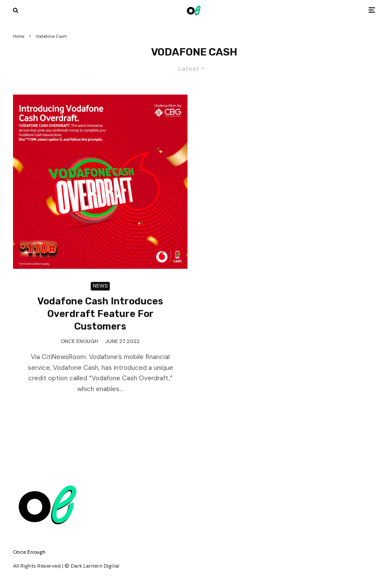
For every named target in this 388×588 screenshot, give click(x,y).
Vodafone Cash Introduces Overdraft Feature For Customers (100, 314)
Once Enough (79, 341)
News (100, 286)
